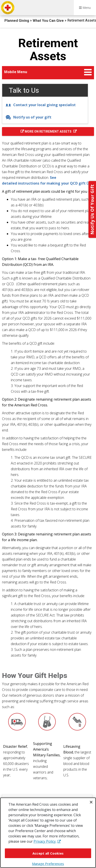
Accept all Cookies (48, 853)
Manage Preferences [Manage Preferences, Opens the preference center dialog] (48, 864)
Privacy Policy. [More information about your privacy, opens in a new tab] (45, 841)
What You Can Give (49, 21)
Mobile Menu (16, 72)
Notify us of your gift (28, 117)
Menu (85, 8)
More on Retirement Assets (48, 131)
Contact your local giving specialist (41, 105)
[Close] (91, 802)
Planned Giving (17, 21)
